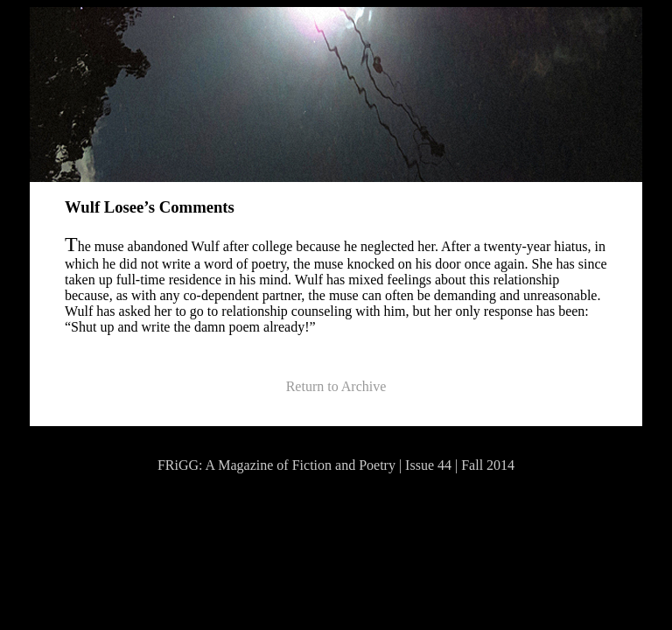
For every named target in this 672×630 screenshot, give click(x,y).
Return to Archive (336, 386)
